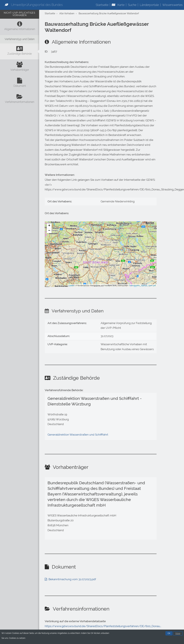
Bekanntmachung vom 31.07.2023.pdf (72, 579)
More (178, 634)
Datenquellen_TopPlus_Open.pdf (142, 286)
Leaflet (72, 286)
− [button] (49, 231)
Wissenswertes (172, 5)
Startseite (102, 5)
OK (169, 634)
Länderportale (149, 5)
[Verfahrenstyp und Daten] (20, 39)
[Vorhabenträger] (20, 67)
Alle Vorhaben (67, 14)
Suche (132, 5)
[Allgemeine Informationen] (20, 27)
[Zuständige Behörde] (20, 51)
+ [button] (49, 226)
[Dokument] (20, 83)
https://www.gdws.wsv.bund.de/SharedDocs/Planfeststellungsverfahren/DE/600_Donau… (103, 626)
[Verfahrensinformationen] (20, 100)
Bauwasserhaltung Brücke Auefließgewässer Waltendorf (109, 14)
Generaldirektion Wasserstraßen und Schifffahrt (78, 435)
